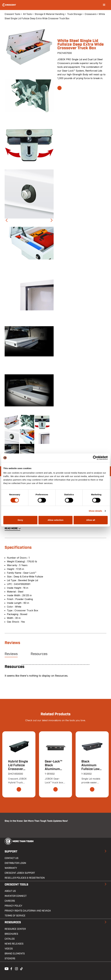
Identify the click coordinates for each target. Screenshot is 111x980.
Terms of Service (15, 916)
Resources (39, 654)
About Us (10, 891)
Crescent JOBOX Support (20, 873)
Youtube (6, 968)
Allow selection (55, 520)
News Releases (14, 944)
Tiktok (21, 968)
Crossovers (91, 14)
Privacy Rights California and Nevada (28, 911)
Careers (10, 901)
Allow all (91, 520)
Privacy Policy (13, 906)
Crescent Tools (12, 14)
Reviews (11, 654)
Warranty (11, 868)
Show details (95, 511)
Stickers (10, 959)
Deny (20, 520)
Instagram (16, 968)
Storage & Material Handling (50, 14)
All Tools (27, 14)
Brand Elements (15, 954)
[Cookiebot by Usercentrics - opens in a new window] (95, 458)
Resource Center (15, 929)
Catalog (10, 939)
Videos (9, 949)
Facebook (11, 968)
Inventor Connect (16, 896)
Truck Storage (75, 14)
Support (11, 852)
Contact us (11, 858)
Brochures (11, 934)
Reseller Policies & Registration (25, 878)
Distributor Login (15, 863)
